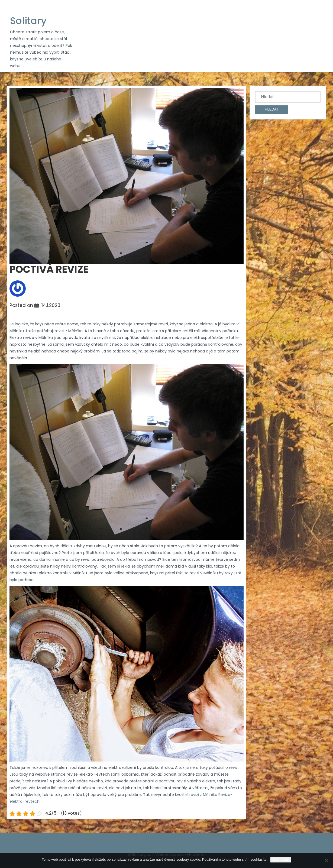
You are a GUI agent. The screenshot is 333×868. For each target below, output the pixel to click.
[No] (326, 860)
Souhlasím (281, 859)
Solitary (28, 21)
